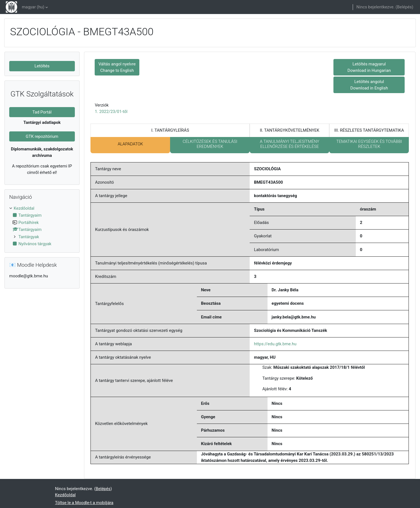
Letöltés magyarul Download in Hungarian (369, 67)
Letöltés (42, 66)
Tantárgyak (29, 237)
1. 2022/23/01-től (111, 112)
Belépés (405, 7)
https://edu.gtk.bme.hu (275, 344)
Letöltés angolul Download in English (369, 85)
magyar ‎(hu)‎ (33, 7)
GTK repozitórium (42, 136)
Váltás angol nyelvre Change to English (117, 67)
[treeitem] (42, 226)
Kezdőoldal (24, 208)
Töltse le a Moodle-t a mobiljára (84, 503)
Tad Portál (42, 112)
